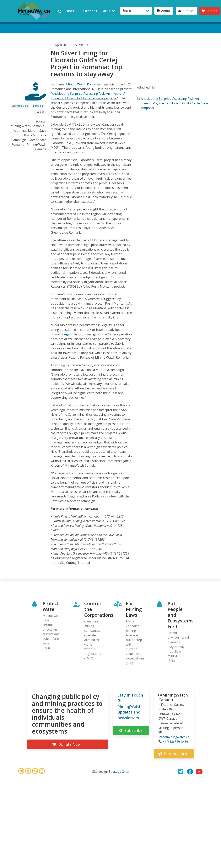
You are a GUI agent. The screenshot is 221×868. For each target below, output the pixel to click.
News (70, 11)
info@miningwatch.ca (174, 737)
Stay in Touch (130, 695)
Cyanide (40, 112)
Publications (88, 11)
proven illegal (61, 334)
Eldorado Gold (20, 106)
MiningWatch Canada (173, 697)
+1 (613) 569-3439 (175, 742)
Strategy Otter (119, 772)
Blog (58, 11)
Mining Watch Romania (83, 84)
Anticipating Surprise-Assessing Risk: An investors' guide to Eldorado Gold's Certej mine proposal (175, 103)
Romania (38, 106)
